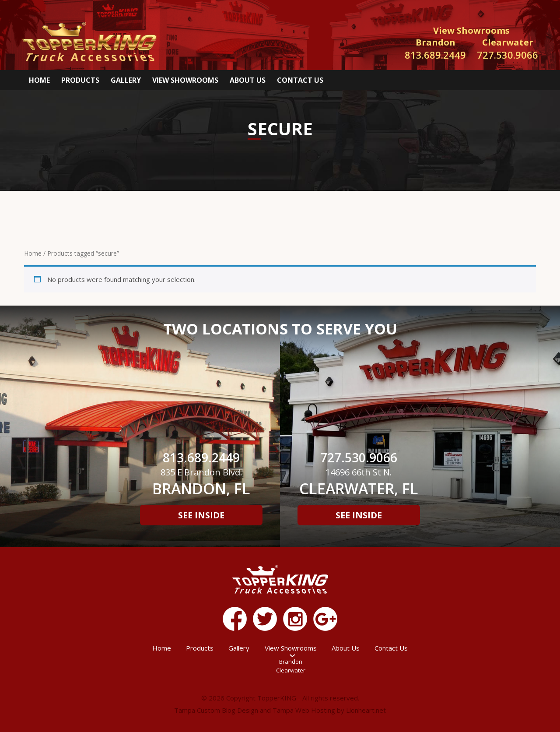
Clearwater (291, 670)
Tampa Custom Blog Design (216, 710)
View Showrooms (185, 80)
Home (39, 80)
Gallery (126, 80)
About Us (248, 80)
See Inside (201, 515)
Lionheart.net (366, 710)
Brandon (291, 662)
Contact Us (300, 80)
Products (80, 80)
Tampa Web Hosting (304, 710)
